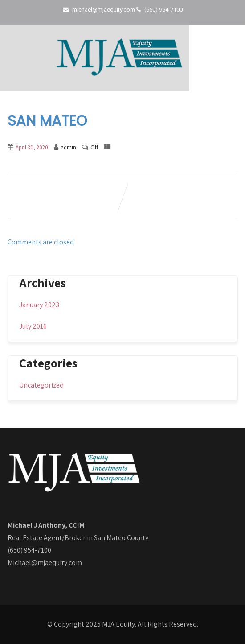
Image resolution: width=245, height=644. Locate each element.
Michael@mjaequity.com (45, 563)
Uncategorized (41, 385)
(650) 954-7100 (29, 550)
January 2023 (39, 305)
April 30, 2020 (32, 147)
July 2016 (33, 326)
